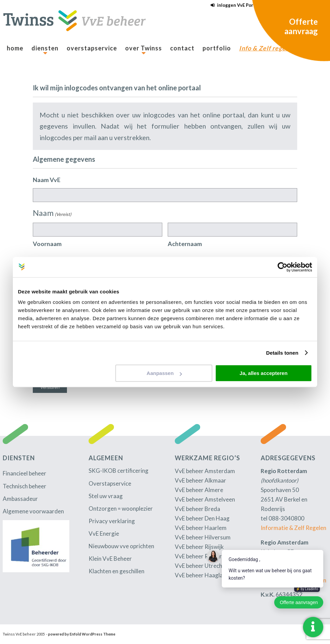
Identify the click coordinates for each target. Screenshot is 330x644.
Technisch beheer (25, 486)
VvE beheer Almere (199, 490)
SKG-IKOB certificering (119, 471)
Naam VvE (47, 180)
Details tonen (282, 353)
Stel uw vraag (106, 496)
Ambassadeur (20, 499)
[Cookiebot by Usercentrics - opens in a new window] (282, 267)
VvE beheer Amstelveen (205, 499)
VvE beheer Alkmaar (201, 480)
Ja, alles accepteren (264, 373)
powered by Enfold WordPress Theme (82, 634)
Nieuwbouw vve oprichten (121, 546)
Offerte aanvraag (301, 26)
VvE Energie (104, 534)
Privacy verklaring (112, 521)
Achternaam (185, 244)
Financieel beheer (25, 473)
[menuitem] (234, 5)
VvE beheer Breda (197, 509)
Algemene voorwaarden (33, 511)
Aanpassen (164, 373)
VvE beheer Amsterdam (205, 471)
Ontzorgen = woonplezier (121, 508)
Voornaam (47, 244)
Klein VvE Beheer (110, 559)
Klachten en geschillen (116, 571)
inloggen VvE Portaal (239, 5)
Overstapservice (110, 483)
